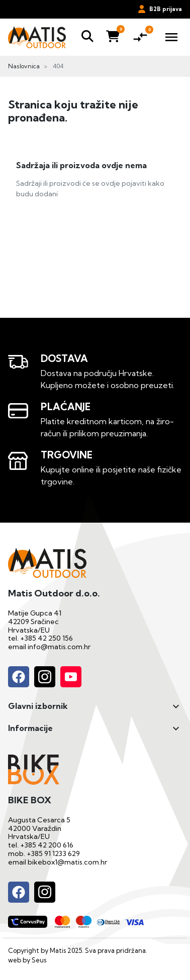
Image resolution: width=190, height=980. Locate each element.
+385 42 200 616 (47, 845)
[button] (87, 37)
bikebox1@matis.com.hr (67, 862)
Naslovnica (24, 66)
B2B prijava (160, 9)
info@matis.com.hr (59, 647)
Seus (39, 960)
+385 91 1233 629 (53, 853)
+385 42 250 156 (46, 638)
